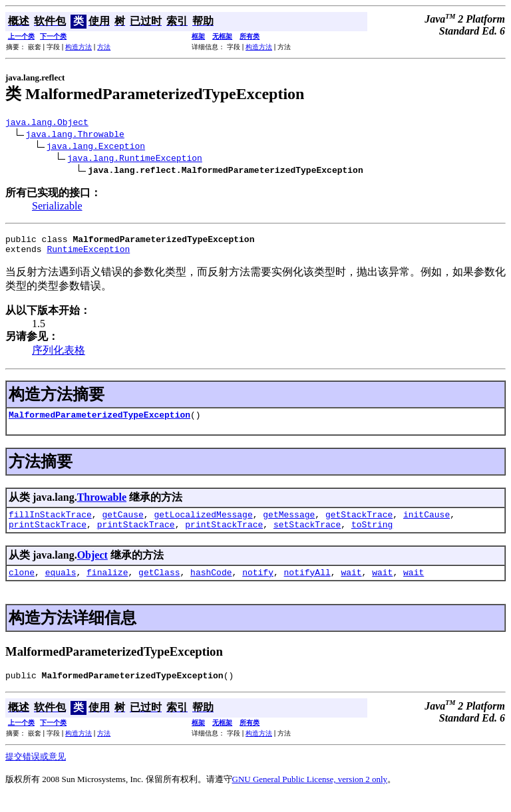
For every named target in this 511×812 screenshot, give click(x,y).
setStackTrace (307, 536)
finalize (107, 586)
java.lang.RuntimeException (135, 160)
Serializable (57, 208)
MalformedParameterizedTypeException (99, 422)
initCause (426, 524)
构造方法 (79, 47)
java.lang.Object (47, 124)
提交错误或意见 (36, 772)
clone (22, 586)
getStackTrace (359, 524)
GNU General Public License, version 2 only (310, 795)
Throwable (102, 505)
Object (92, 567)
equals (61, 586)
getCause (122, 524)
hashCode (211, 586)
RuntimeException (88, 255)
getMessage (289, 524)
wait (351, 586)
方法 (104, 47)
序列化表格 (59, 356)
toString (372, 536)
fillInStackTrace (50, 524)
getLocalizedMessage (203, 524)
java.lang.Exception (96, 148)
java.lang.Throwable (75, 136)
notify (258, 586)
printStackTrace (48, 536)
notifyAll (307, 586)
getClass (159, 586)
